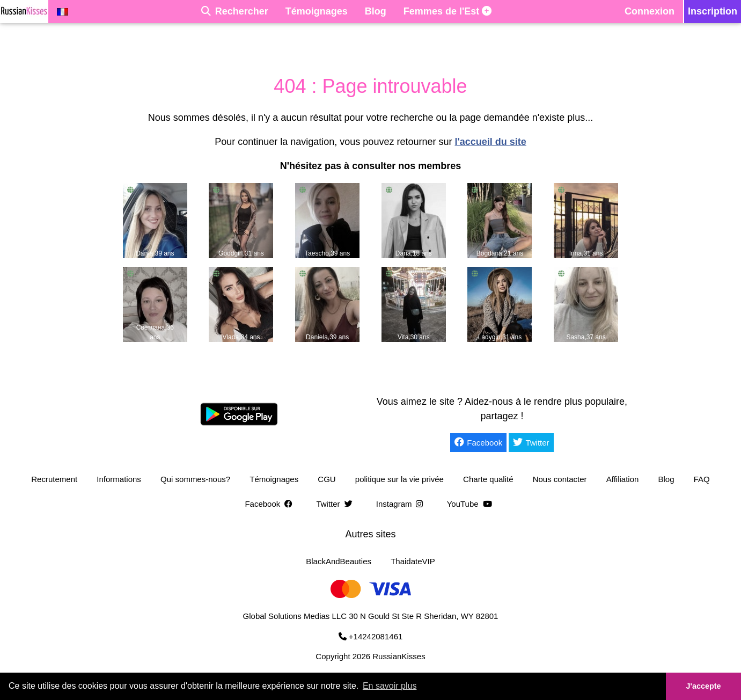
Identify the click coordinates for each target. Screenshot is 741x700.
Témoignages (274, 479)
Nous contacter (560, 479)
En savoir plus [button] (390, 686)
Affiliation (623, 479)
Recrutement (54, 479)
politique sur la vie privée (399, 479)
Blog (666, 479)
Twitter (531, 442)
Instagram (402, 504)
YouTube (472, 504)
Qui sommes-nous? (195, 479)
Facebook (478, 442)
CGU (327, 479)
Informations (119, 479)
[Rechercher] (235, 12)
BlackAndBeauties (339, 561)
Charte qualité (488, 479)
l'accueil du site (490, 142)
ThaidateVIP (413, 561)
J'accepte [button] (703, 686)
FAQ (702, 479)
